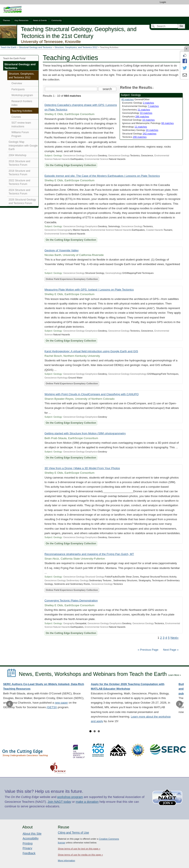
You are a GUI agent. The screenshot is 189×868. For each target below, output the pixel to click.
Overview (17, 83)
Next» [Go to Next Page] (174, 638)
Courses (16, 117)
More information (67, 860)
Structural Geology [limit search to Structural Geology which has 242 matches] (139, 134)
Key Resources (22, 20)
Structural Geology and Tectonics (36, 47)
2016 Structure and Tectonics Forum (19, 163)
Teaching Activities (22, 111)
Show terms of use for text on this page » (79, 849)
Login (163, 2)
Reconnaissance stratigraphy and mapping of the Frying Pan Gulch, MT (89, 554)
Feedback (29, 853)
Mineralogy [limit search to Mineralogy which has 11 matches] (135, 127)
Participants (18, 89)
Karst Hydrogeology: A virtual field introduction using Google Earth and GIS (91, 351)
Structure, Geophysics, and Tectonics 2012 (76, 47)
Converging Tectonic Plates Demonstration (71, 601)
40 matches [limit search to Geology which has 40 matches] (127, 99)
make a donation (87, 802)
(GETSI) (52, 707)
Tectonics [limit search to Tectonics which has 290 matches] (134, 137)
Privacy (27, 848)
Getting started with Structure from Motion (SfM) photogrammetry (85, 433)
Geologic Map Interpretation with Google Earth (23, 146)
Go (181, 26)
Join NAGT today (59, 802)
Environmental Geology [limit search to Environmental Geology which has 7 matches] (140, 106)
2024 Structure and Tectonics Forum (19, 192)
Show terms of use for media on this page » (80, 855)
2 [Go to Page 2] (161, 638)
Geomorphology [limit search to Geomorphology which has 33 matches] (137, 113)
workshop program (70, 797)
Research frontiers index (22, 103)
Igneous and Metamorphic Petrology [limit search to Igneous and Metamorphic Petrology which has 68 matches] (148, 123)
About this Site (32, 834)
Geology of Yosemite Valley (62, 250)
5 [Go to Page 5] (169, 638)
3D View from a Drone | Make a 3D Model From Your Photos (82, 468)
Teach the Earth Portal (14, 58)
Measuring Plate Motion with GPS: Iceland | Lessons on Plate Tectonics (89, 290)
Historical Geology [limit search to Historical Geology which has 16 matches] (138, 120)
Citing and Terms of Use (73, 833)
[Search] (164, 26)
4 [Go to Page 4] (166, 638)
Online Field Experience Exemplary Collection (72, 279)
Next (179, 704)
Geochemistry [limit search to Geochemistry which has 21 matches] (136, 110)
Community (56, 20)
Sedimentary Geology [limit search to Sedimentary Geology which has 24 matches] (140, 130)
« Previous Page (148, 650)
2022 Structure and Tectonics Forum (19, 182)
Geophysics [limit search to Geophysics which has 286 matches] (136, 116)
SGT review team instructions (21, 125)
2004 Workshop (17, 155)
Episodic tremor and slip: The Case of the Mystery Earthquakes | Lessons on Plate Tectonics (102, 176)
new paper (61, 703)
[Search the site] (71, 89)
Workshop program (22, 95)
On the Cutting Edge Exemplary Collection (71, 165)
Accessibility (30, 838)
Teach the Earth (9, 47)
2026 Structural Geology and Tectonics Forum (22, 202)
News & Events (40, 20)
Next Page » (170, 650)
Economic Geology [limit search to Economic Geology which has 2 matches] (138, 103)
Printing (27, 843)
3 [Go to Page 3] (164, 638)
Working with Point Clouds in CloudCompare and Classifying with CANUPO (92, 394)
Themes (6, 20)
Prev (10, 704)
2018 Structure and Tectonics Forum (19, 173)
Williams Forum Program (20, 134)
